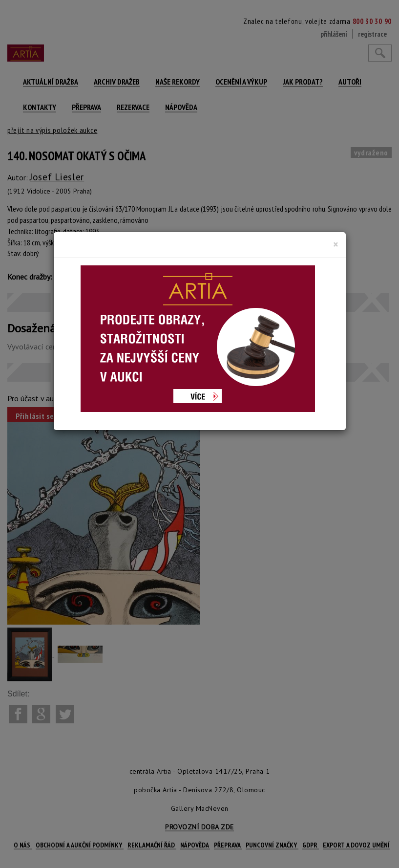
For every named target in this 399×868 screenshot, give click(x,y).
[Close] (336, 244)
